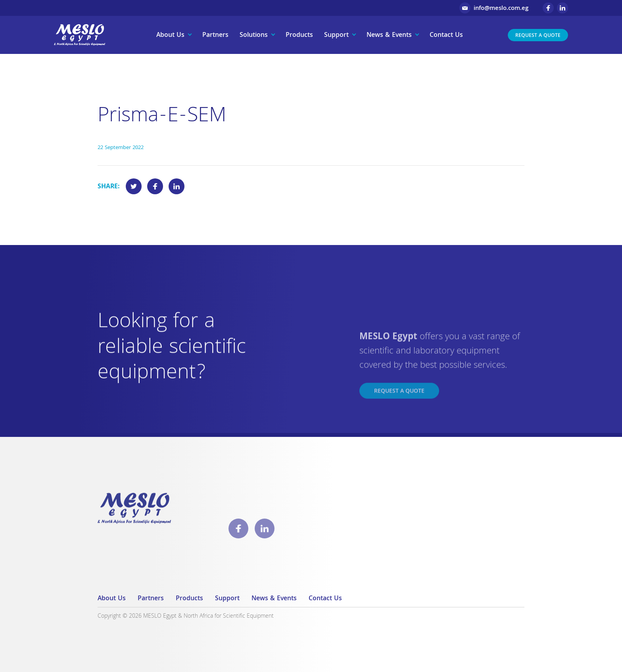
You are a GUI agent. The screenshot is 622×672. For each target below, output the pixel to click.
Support (336, 35)
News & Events (389, 35)
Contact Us (446, 35)
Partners (215, 35)
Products (299, 35)
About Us (170, 35)
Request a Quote (538, 36)
